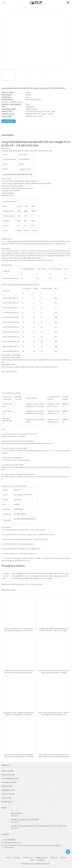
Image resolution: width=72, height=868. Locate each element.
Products (17, 858)
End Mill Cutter (7, 802)
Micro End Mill (7, 786)
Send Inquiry (9, 121)
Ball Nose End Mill (8, 775)
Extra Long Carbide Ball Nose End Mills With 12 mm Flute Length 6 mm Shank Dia (18, 756)
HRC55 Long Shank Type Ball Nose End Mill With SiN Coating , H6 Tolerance (18, 672)
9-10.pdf (40, 584)
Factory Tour (28, 858)
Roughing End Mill (8, 790)
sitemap (41, 860)
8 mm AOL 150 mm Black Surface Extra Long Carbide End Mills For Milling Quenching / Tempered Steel (54, 672)
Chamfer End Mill (8, 794)
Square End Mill (7, 771)
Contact (63, 858)
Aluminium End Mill (9, 782)
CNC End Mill (6, 798)
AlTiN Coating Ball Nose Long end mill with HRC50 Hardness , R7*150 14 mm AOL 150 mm (18, 630)
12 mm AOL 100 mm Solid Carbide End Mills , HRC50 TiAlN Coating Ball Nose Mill (54, 756)
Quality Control (42, 858)
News (33, 860)
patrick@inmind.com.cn (12, 843)
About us (54, 858)
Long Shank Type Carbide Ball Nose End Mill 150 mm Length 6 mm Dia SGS (18, 714)
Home (8, 858)
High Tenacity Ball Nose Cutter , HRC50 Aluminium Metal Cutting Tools (54, 714)
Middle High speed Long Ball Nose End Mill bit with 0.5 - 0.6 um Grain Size (54, 630)
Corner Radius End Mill (10, 779)
